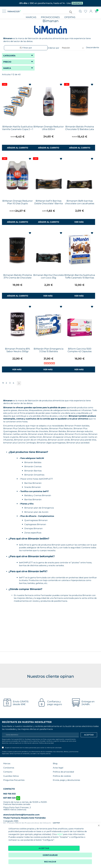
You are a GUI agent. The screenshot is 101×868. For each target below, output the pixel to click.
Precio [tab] (7, 62)
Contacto (8, 772)
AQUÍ (60, 834)
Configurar (50, 855)
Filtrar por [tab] (26, 48)
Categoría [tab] (9, 56)
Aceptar (44, 848)
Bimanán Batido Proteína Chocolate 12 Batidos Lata (80, 128)
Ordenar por (53, 48)
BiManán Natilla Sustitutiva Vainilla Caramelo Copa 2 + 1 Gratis (18, 129)
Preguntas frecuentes (14, 780)
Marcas (31, 17)
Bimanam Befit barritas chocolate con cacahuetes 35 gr (80, 203)
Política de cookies (62, 776)
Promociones (50, 17)
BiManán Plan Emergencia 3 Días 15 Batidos (49, 350)
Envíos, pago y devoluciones (66, 780)
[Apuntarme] (89, 735)
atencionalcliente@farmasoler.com (21, 815)
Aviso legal (58, 768)
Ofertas (70, 17)
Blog (55, 763)
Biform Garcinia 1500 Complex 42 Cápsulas (80, 350)
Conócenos (9, 768)
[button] (30, 85)
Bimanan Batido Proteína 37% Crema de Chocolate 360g (18, 278)
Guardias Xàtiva (11, 776)
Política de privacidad (46, 743)
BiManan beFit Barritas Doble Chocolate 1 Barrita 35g (49, 203)
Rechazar (50, 862)
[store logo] (14, 11)
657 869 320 (12, 798)
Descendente (93, 47)
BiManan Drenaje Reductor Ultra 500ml (49, 128)
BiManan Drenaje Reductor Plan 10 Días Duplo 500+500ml (18, 203)
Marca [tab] (7, 68)
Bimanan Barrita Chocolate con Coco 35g (49, 276)
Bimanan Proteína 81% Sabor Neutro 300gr (17, 350)
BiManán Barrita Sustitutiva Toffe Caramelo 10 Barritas (80, 276)
